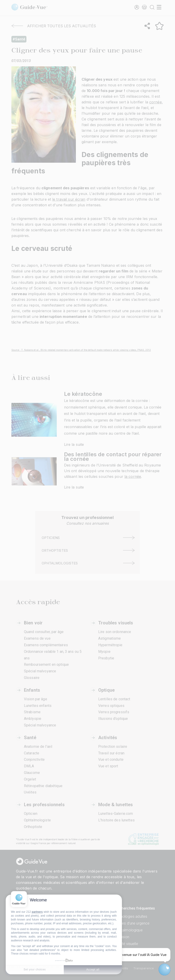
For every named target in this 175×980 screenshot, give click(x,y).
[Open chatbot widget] (165, 970)
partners (37, 912)
